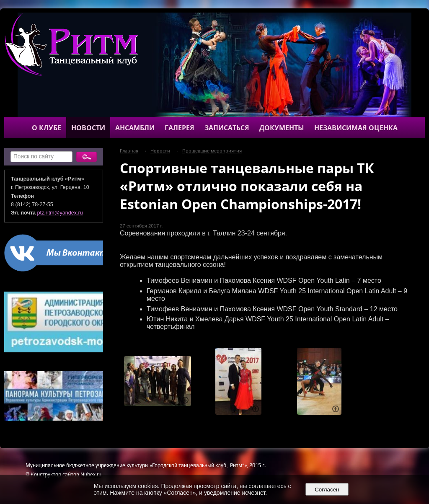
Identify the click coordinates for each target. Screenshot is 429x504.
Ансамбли (135, 128)
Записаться (227, 128)
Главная (129, 151)
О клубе (47, 128)
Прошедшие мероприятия (212, 151)
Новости (88, 128)
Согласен (327, 490)
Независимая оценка (356, 128)
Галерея (180, 128)
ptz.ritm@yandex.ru (60, 213)
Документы (282, 128)
